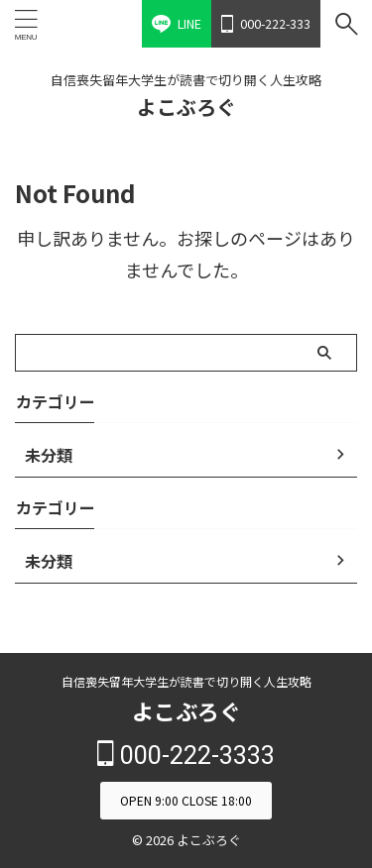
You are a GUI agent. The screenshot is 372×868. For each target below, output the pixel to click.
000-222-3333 (186, 756)
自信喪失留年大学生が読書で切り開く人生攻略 (186, 681)
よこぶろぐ (186, 107)
